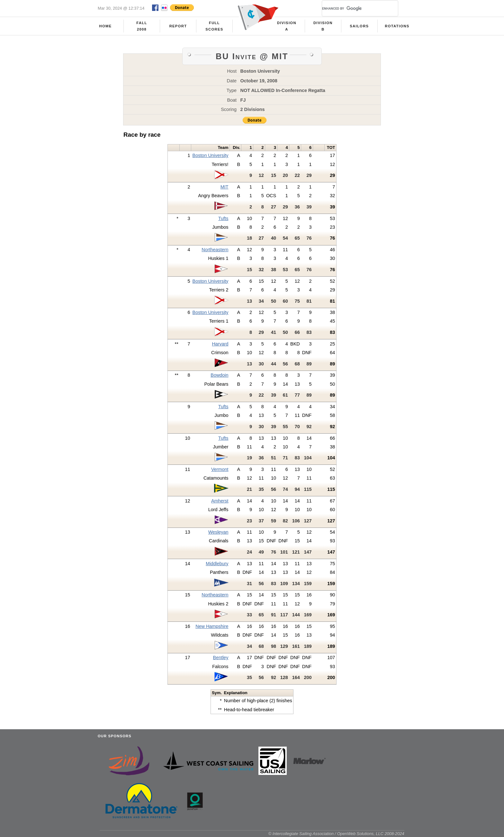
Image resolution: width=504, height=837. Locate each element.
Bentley (221, 658)
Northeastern (215, 250)
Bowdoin (219, 375)
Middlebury (217, 564)
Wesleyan (218, 532)
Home (106, 26)
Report (178, 26)
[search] (352, 8)
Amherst (220, 501)
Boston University (211, 155)
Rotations (397, 26)
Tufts (223, 218)
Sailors (359, 26)
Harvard (220, 344)
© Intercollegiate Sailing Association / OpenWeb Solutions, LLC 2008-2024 (336, 834)
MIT (225, 187)
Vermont (220, 469)
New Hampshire (212, 626)
